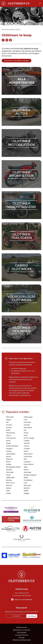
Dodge (9, 464)
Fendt (8, 475)
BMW (8, 430)
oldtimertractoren (21, 236)
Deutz (26, 451)
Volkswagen (28, 417)
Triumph (27, 425)
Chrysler (27, 449)
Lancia (8, 435)
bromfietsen (23, 53)
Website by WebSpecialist (22, 640)
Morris (8, 462)
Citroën (9, 427)
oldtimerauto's (21, 112)
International (11, 438)
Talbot (26, 491)
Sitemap (21, 638)
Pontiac (9, 451)
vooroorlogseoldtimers (22, 298)
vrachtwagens (34, 53)
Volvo (26, 435)
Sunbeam (27, 462)
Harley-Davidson (12, 446)
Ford (25, 420)
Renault (27, 443)
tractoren (8, 56)
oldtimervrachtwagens (21, 205)
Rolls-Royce (28, 454)
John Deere (28, 427)
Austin (26, 470)
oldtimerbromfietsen (21, 174)
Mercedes (10, 417)
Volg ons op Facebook (23, 599)
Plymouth (27, 485)
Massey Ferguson (30, 475)
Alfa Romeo (10, 433)
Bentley (9, 480)
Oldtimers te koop (15, 30)
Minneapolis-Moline (13, 467)
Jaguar (9, 420)
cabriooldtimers (22, 267)
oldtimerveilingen (22, 329)
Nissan (8, 443)
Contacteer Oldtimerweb (22, 595)
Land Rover (28, 456)
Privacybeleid (22, 632)
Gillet (8, 491)
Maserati (9, 459)
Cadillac (27, 441)
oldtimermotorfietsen (21, 143)
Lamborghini (11, 454)
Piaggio (27, 493)
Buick (8, 441)
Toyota (9, 456)
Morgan (9, 470)
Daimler (27, 488)
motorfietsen (12, 53)
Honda (26, 446)
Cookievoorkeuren (22, 635)
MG (7, 422)
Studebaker (28, 480)
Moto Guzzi (10, 483)
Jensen (9, 488)
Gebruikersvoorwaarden (21, 630)
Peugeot (9, 449)
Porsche (9, 425)
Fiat (25, 430)
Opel (25, 467)
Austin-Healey (29, 438)
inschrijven (32, 616)
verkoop (28, 51)
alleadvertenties (22, 81)
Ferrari (26, 433)
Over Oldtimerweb (22, 593)
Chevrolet (27, 422)
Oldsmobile (10, 477)
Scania (9, 493)
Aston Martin (29, 464)
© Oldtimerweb (21, 627)
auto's (4, 53)
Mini (25, 459)
